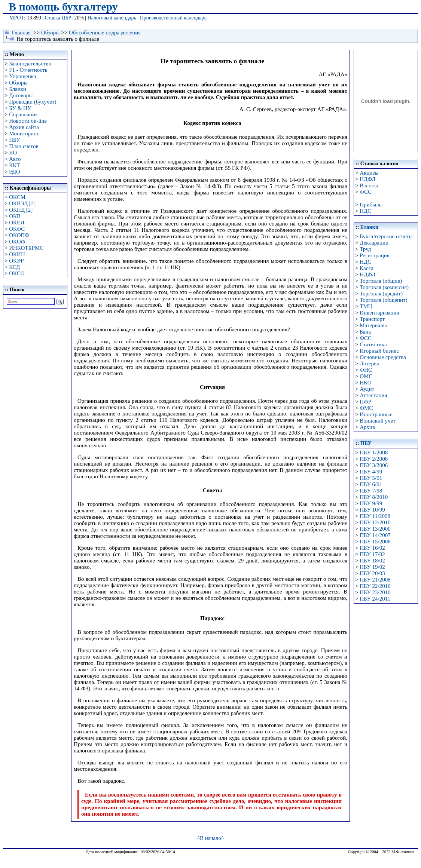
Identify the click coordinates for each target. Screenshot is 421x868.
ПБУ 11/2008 (375, 516)
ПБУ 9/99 (371, 503)
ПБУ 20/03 (372, 573)
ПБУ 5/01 (371, 478)
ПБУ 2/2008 (374, 459)
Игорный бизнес (379, 351)
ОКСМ (17, 197)
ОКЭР (16, 261)
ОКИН (17, 254)
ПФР (365, 402)
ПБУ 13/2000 (375, 529)
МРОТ (17, 18)
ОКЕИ (17, 223)
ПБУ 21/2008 (375, 580)
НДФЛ (367, 179)
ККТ (14, 165)
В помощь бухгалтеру (63, 7)
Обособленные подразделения (105, 33)
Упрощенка (22, 76)
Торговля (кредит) (381, 294)
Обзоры (50, 33)
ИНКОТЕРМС (26, 248)
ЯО (13, 153)
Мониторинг (24, 134)
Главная (21, 33)
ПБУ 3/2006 (374, 465)
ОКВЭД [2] (22, 203)
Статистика (373, 344)
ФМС (366, 408)
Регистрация (375, 255)
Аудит (367, 389)
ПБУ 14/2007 (375, 535)
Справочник (23, 114)
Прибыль (370, 205)
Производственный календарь (173, 18)
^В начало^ (210, 838)
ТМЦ (366, 306)
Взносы (369, 185)
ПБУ (15, 140)
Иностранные (376, 414)
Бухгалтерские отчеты (386, 236)
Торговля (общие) (381, 281)
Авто (15, 159)
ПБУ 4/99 (371, 472)
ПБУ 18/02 (372, 561)
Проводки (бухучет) (33, 102)
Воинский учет (378, 421)
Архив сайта (24, 127)
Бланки (18, 89)
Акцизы (369, 173)
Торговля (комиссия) (384, 287)
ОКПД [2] (21, 210)
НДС (365, 211)
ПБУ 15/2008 (375, 542)
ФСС (366, 192)
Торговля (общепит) (383, 300)
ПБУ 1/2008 (374, 453)
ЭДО (15, 172)
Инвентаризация (379, 313)
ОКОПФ (19, 235)
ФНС (366, 370)
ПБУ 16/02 (372, 548)
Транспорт (372, 319)
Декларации (374, 243)
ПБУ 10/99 (372, 510)
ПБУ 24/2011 (375, 599)
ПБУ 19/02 (372, 567)
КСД (14, 267)
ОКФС (17, 229)
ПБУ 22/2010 (375, 586)
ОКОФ (17, 242)
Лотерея (369, 364)
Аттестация (373, 395)
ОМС (366, 376)
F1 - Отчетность (28, 70)
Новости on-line (28, 121)
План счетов (24, 146)
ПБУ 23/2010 (375, 592)
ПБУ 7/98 (371, 491)
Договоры (21, 95)
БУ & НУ (20, 108)
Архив (367, 427)
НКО (365, 383)
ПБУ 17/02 (372, 554)
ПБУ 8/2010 (374, 497)
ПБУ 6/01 (371, 484)
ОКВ (15, 216)
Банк (365, 332)
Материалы (373, 325)
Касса (367, 268)
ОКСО (17, 273)
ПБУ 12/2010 (375, 522)
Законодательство (30, 64)
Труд (365, 249)
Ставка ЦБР (58, 18)
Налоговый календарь (112, 18)
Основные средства (383, 357)
